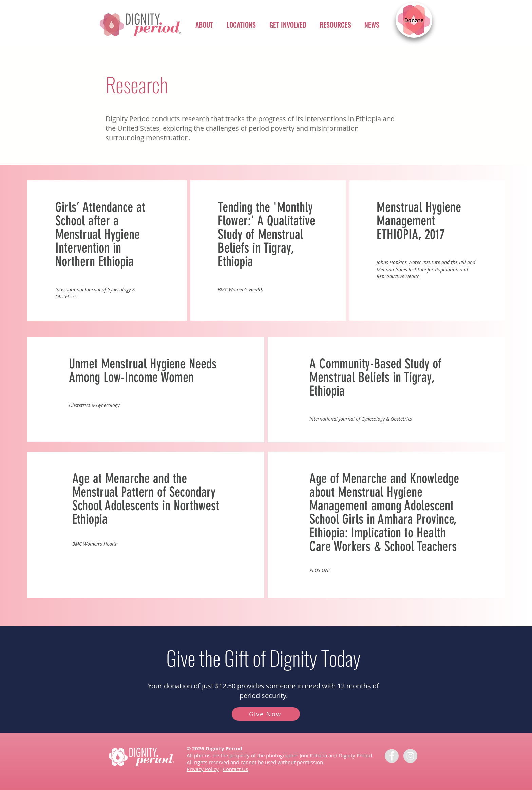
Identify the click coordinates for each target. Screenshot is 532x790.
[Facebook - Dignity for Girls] (392, 756)
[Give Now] (266, 714)
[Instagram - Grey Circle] (410, 756)
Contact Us (235, 769)
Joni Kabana (313, 755)
